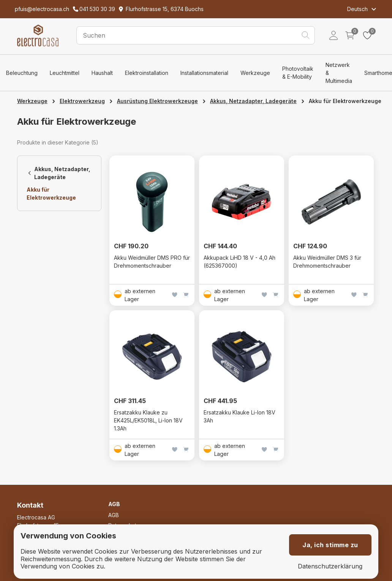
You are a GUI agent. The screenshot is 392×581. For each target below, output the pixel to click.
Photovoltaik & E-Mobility (298, 73)
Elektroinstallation (147, 73)
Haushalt (102, 73)
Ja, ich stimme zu (330, 545)
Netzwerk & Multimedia (339, 73)
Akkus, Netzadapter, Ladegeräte (253, 101)
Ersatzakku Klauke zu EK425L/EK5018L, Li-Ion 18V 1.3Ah (148, 420)
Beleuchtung (22, 73)
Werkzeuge (255, 73)
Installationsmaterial (204, 73)
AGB (114, 515)
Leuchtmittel (65, 73)
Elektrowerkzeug (82, 101)
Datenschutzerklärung (330, 566)
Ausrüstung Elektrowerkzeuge (157, 101)
